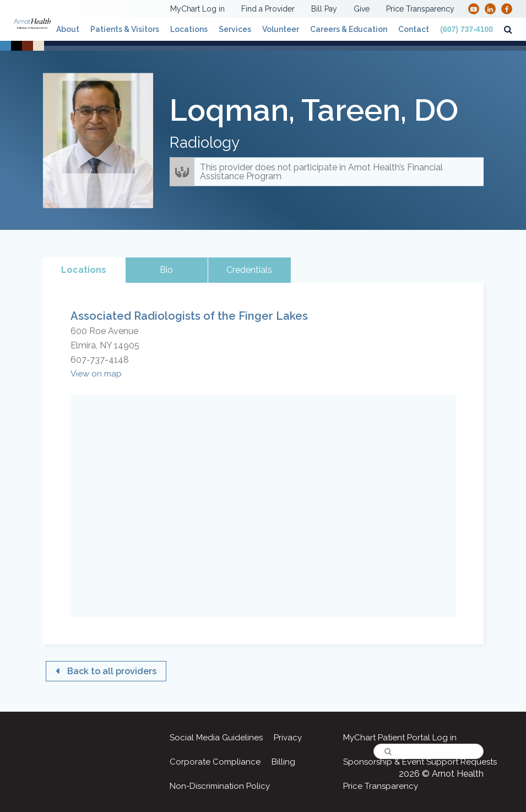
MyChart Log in (197, 9)
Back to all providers (112, 671)
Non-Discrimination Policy (220, 786)
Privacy (288, 738)
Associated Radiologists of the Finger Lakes (189, 316)
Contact (414, 29)
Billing (283, 762)
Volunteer (281, 29)
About (68, 29)
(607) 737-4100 (467, 29)
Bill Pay (324, 9)
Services (235, 29)
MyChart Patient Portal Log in (400, 738)
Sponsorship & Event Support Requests (420, 762)
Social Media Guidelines (216, 738)
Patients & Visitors (125, 29)
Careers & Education (349, 29)
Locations (189, 29)
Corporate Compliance (215, 762)
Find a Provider (268, 9)
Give (362, 9)
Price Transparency (420, 9)
